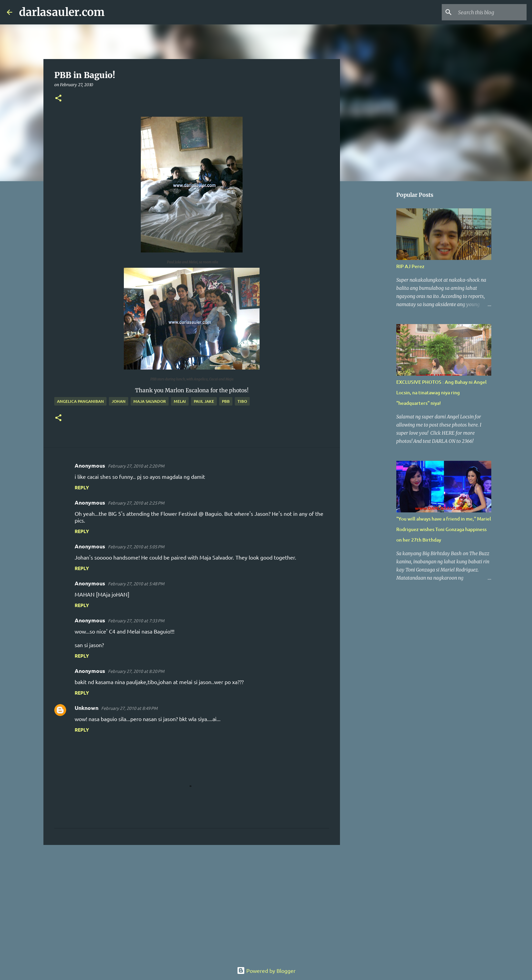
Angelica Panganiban (80, 401)
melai (180, 401)
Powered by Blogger (266, 970)
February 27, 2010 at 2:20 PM (136, 466)
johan (119, 401)
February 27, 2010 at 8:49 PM (129, 708)
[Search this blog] (491, 12)
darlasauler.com (62, 12)
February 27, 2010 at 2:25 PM (136, 503)
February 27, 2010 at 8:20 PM (136, 671)
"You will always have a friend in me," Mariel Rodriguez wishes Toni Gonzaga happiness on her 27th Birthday (444, 529)
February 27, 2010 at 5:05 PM (136, 546)
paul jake (204, 401)
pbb (226, 401)
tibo (242, 401)
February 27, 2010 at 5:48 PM (136, 583)
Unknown (87, 708)
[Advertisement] (192, 903)
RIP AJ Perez (410, 266)
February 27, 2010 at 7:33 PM (136, 620)
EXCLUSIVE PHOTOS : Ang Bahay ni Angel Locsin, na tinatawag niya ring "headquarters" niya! (441, 392)
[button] (58, 99)
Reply (82, 487)
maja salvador (150, 401)
